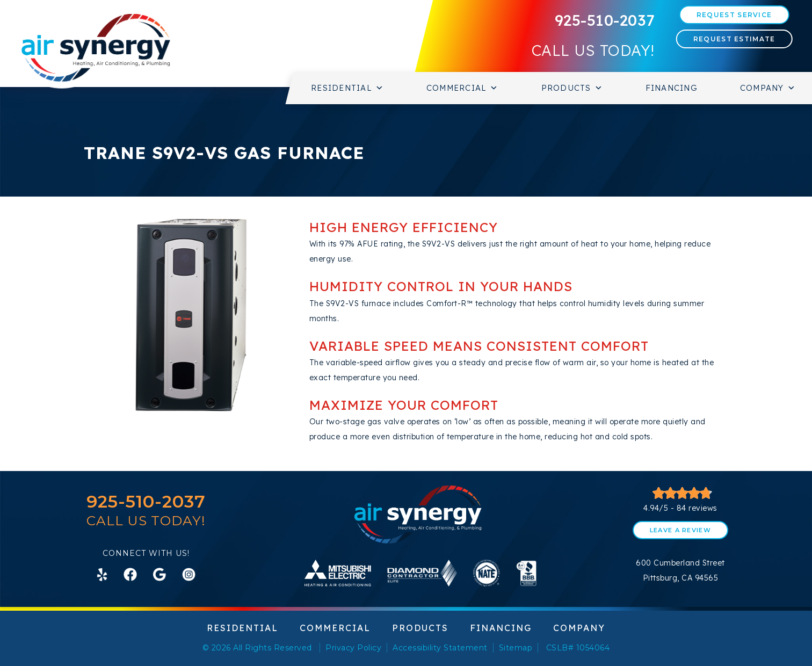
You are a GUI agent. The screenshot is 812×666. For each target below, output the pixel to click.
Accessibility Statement (440, 648)
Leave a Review (680, 530)
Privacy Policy (353, 648)
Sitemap (516, 648)
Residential (347, 88)
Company (768, 88)
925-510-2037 (605, 20)
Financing (672, 88)
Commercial (463, 88)
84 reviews (697, 508)
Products (572, 88)
